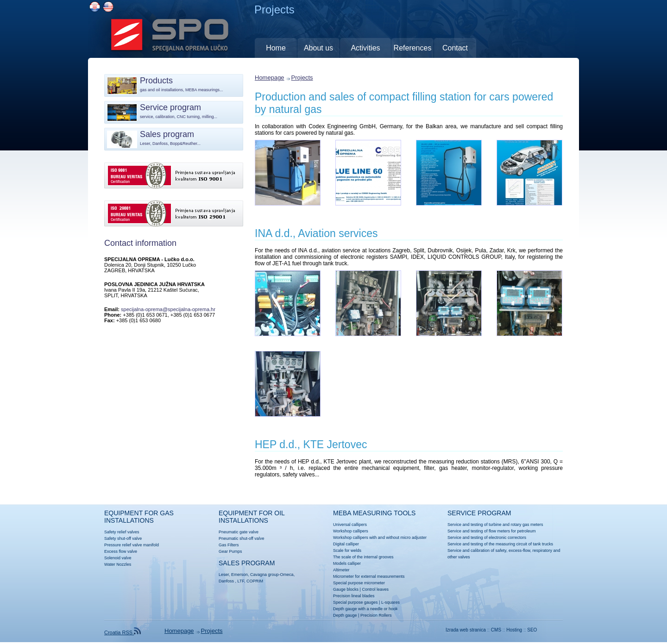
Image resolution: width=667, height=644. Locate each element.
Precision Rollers (376, 615)
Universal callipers (350, 525)
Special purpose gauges (356, 602)
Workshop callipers (351, 531)
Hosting (514, 630)
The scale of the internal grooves (363, 557)
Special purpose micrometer (359, 583)
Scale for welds (347, 550)
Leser (224, 575)
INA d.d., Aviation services (316, 233)
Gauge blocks (346, 589)
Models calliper (347, 563)
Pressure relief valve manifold (132, 545)
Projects (302, 78)
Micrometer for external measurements (369, 576)
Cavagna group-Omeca (272, 575)
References (413, 48)
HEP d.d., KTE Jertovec (311, 444)
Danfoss (226, 581)
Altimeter (341, 570)
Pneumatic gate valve (239, 532)
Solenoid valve (118, 558)
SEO (532, 630)
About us (318, 48)
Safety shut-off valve (123, 538)
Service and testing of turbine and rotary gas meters (495, 525)
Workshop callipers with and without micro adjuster (380, 538)
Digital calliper (346, 544)
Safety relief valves (122, 532)
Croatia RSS (123, 632)
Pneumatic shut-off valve (241, 538)
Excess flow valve (121, 551)
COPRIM (255, 581)
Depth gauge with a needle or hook (365, 609)
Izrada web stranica (466, 630)
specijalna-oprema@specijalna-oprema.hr (168, 309)
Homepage (270, 78)
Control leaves (375, 589)
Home (276, 48)
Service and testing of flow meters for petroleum (492, 531)
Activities (365, 48)
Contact (455, 48)
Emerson (239, 575)
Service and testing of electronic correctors (487, 538)
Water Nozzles (118, 564)
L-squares (390, 602)
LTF (241, 581)
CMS (496, 630)
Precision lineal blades (354, 596)
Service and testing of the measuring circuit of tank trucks (500, 544)
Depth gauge (345, 615)
